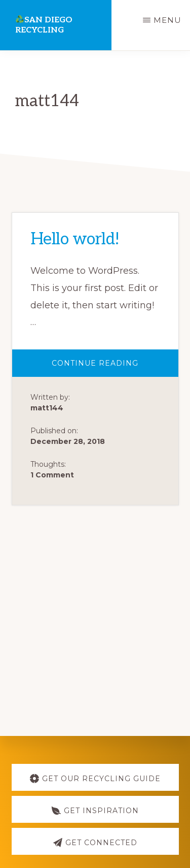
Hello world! (75, 239)
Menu (167, 20)
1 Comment (52, 475)
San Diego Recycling (44, 25)
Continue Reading (112, 367)
